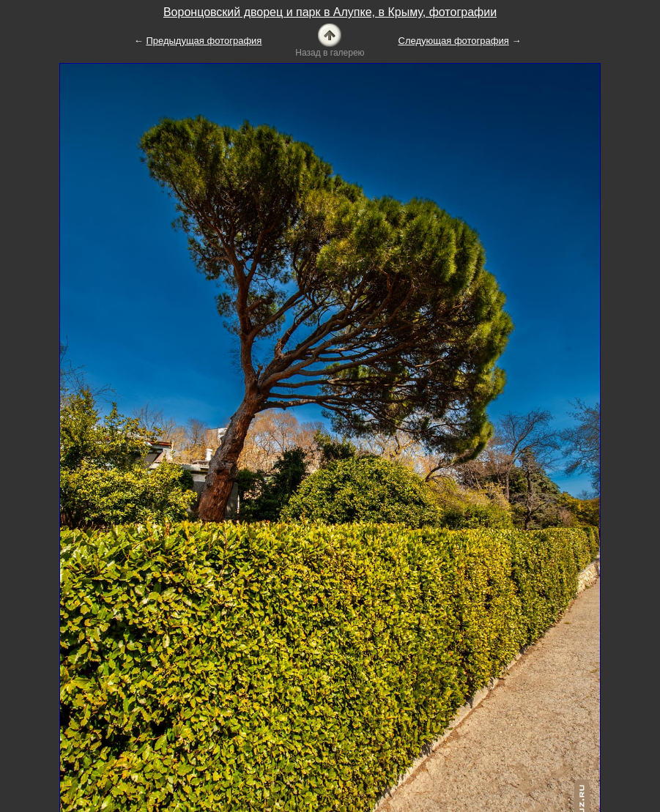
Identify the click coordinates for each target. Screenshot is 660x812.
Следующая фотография (454, 41)
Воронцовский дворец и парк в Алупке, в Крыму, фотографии (330, 12)
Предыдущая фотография (204, 41)
